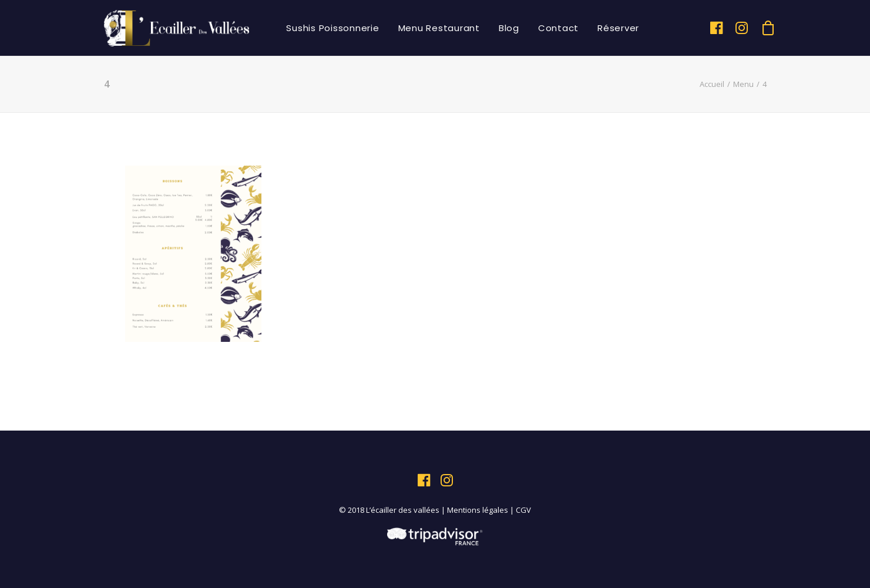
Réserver (618, 28)
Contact (558, 28)
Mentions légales (478, 510)
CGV (523, 510)
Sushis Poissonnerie (332, 28)
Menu (743, 84)
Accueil (712, 84)
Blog (509, 28)
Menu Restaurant (439, 28)
